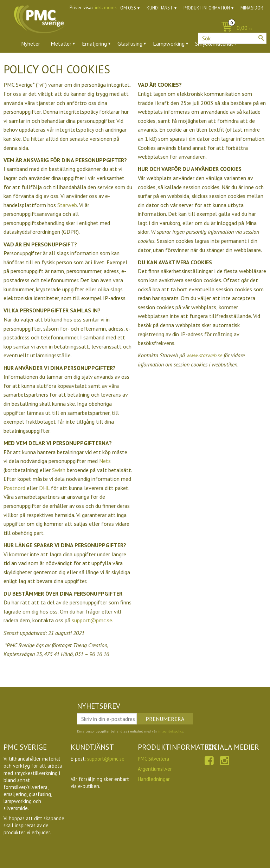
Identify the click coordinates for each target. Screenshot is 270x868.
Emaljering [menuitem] (94, 44)
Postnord (14, 488)
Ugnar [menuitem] (146, 63)
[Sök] (261, 38)
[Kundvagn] (135, 28)
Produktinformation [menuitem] (207, 8)
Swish (59, 470)
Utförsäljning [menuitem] (179, 63)
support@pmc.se (92, 620)
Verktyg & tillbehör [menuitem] (106, 63)
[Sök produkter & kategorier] (232, 38)
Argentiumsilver (155, 769)
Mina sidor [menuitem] (252, 8)
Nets (105, 461)
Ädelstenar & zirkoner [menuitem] (47, 63)
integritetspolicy (171, 731)
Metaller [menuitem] (61, 44)
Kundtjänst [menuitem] (160, 8)
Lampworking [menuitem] (169, 44)
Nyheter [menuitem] (31, 44)
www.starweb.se (204, 355)
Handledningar (154, 779)
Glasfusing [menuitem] (130, 44)
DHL (44, 488)
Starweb (67, 205)
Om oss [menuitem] (128, 8)
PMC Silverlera (153, 759)
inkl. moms (106, 7)
